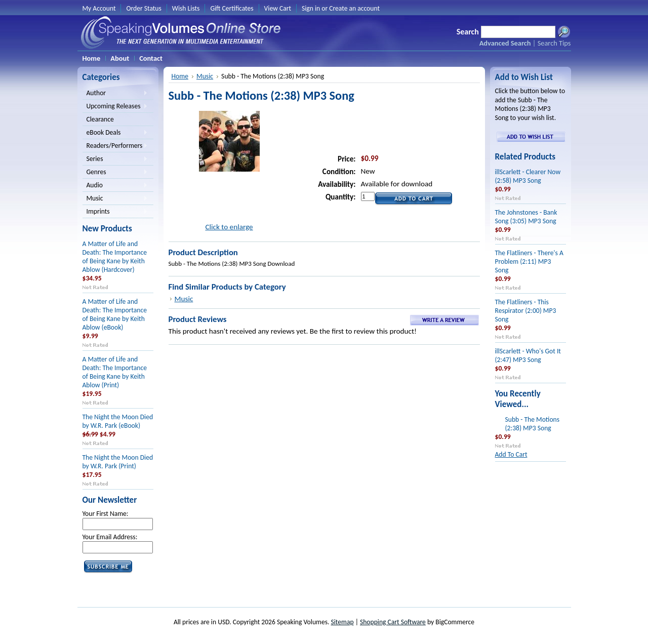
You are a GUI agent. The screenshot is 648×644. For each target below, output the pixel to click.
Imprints (115, 212)
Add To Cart (511, 454)
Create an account (354, 8)
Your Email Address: (110, 537)
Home (180, 76)
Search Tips (554, 43)
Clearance (100, 119)
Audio (115, 186)
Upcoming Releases (115, 107)
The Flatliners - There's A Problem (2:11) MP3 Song (529, 261)
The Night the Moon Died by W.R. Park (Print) (118, 462)
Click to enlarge (229, 227)
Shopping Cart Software (393, 622)
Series (115, 159)
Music (115, 199)
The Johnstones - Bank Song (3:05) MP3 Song (526, 217)
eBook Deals (115, 133)
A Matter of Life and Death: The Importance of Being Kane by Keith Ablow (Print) (115, 372)
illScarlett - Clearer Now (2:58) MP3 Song (528, 176)
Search (468, 32)
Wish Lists (186, 8)
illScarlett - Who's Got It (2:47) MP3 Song (528, 355)
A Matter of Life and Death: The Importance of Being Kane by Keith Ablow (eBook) (115, 314)
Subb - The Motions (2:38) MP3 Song (533, 424)
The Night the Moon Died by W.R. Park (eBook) (118, 421)
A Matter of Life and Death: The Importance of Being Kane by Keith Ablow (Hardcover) (115, 257)
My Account (99, 8)
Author (115, 94)
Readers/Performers (115, 146)
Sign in (311, 8)
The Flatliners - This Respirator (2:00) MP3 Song (526, 311)
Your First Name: (106, 514)
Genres (115, 173)
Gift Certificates (232, 8)
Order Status (144, 8)
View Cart (278, 8)
